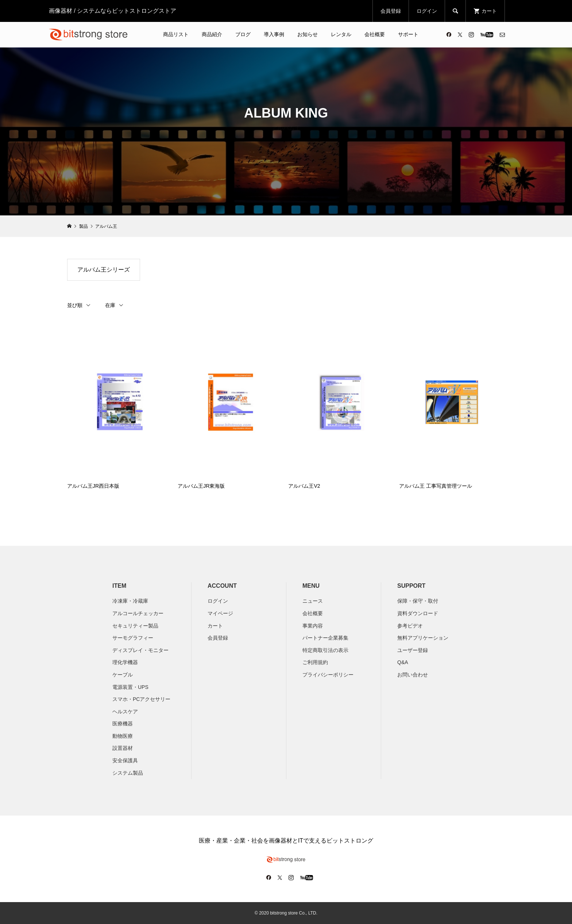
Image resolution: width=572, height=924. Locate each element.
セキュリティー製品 (135, 626)
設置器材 (123, 748)
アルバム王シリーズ (104, 270)
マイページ (220, 613)
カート (215, 626)
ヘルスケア (125, 712)
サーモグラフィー (133, 638)
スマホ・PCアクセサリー (141, 699)
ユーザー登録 (413, 650)
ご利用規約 (315, 662)
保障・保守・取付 (418, 601)
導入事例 (274, 34)
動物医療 (123, 736)
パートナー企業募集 (325, 638)
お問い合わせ (413, 675)
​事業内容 (313, 626)
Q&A (403, 662)
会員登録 (391, 11)
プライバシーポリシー (328, 675)
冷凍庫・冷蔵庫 (130, 601)
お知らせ (308, 34)
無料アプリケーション (423, 638)
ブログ (243, 34)
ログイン (427, 11)
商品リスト (176, 34)
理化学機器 (125, 662)
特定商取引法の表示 (325, 650)
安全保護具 (125, 760)
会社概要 (375, 34)
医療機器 (123, 724)
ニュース (313, 601)
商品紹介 (212, 34)
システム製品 (128, 773)
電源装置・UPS (130, 687)
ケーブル (123, 675)
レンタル (341, 34)
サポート (408, 34)
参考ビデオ (410, 626)
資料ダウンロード (418, 613)
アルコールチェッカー (138, 613)
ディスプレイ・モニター (140, 650)
